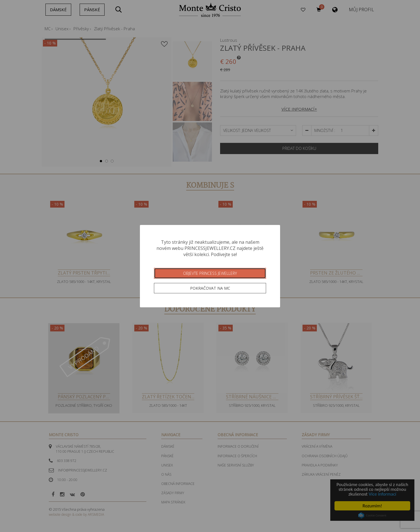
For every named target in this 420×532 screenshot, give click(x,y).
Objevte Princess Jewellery (210, 273)
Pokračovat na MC (210, 288)
